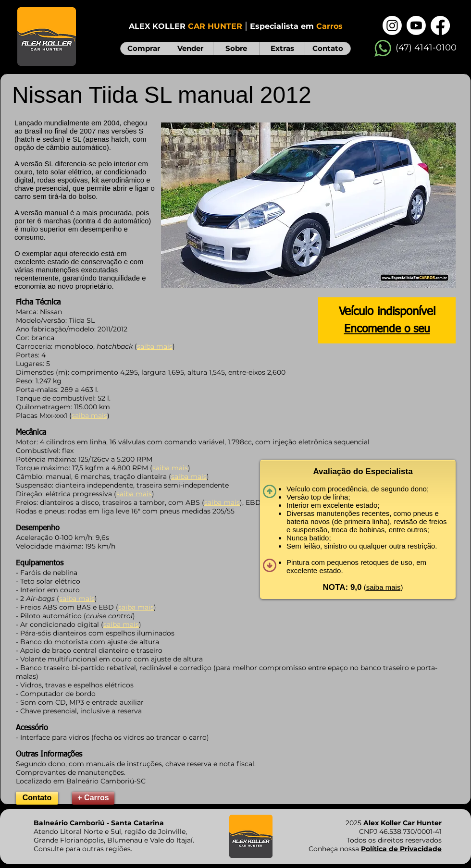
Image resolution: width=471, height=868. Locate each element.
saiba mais (89, 416)
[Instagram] (392, 25)
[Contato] (37, 798)
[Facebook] (440, 25)
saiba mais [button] (384, 587)
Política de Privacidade (401, 849)
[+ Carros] (93, 798)
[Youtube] (416, 25)
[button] (308, 205)
